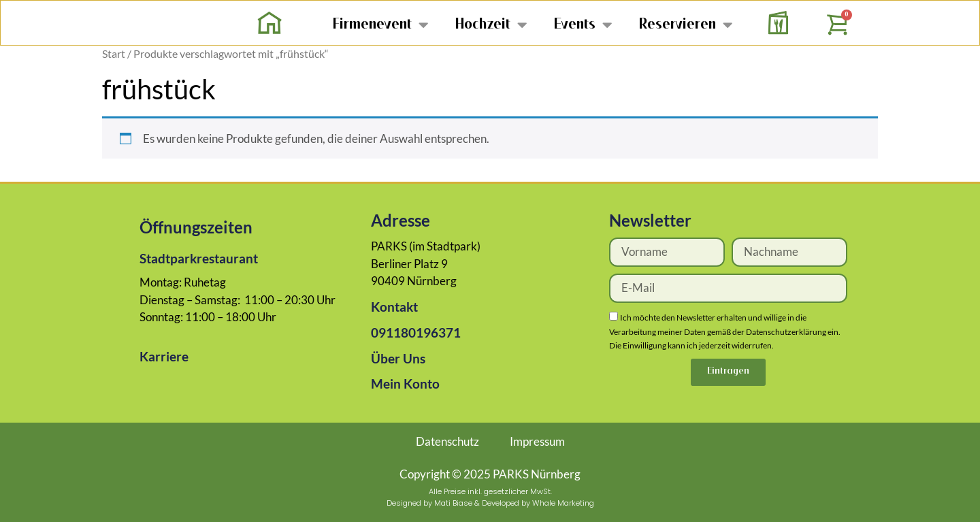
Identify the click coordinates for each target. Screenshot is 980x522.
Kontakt (394, 307)
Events (583, 24)
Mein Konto (405, 384)
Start (114, 54)
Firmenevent (380, 24)
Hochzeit (491, 24)
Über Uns (398, 358)
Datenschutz (447, 441)
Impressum (537, 441)
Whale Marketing (563, 503)
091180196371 (416, 332)
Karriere (164, 356)
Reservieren (686, 24)
